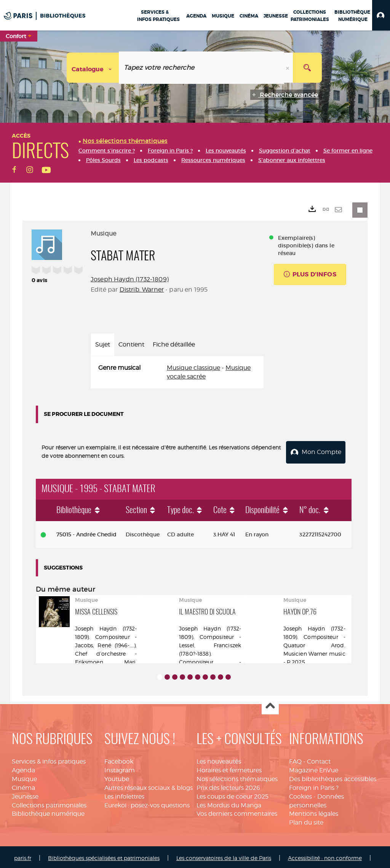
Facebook (119, 759)
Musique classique (193, 368)
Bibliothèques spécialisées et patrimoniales (104, 856)
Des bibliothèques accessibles (333, 777)
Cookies (300, 794)
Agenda (23, 768)
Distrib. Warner (142, 290)
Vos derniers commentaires (237, 811)
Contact (319, 759)
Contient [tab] (131, 344)
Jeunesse (25, 794)
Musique (24, 777)
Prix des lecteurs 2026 (228, 785)
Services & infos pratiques (49, 759)
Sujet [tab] (103, 344)
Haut (270, 704)
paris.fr (23, 856)
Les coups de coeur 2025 (233, 794)
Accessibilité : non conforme (325, 856)
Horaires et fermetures (229, 768)
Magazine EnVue (314, 768)
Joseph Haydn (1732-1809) (130, 279)
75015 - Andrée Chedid (86, 532)
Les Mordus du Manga (229, 803)
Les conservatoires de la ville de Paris (224, 856)
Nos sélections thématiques (237, 777)
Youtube (117, 777)
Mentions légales (314, 811)
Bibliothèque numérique (48, 811)
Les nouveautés (219, 759)
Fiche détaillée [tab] (174, 344)
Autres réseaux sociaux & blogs (149, 785)
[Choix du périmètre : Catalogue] (93, 68)
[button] (381, 15)
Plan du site (306, 820)
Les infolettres (124, 794)
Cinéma (23, 785)
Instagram (120, 768)
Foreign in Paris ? (314, 785)
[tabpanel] (177, 372)
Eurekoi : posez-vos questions (147, 803)
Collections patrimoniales (49, 803)
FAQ (295, 759)
